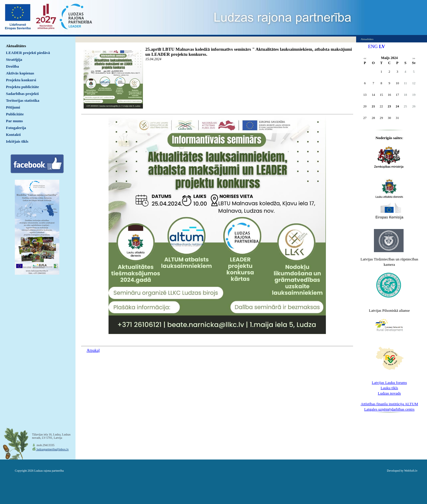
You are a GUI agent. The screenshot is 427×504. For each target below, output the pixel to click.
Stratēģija (14, 59)
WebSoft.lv (411, 471)
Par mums (14, 121)
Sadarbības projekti (22, 94)
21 (373, 106)
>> (414, 59)
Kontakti (13, 135)
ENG (373, 46)
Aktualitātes (16, 46)
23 (389, 106)
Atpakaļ (93, 350)
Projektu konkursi (21, 80)
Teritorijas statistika (23, 100)
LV (382, 46)
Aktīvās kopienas (20, 73)
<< (365, 59)
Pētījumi (13, 107)
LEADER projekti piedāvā (28, 53)
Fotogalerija (16, 128)
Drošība (12, 66)
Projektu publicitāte (22, 87)
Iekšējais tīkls (17, 141)
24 (397, 106)
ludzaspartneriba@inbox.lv (52, 449)
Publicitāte (15, 114)
